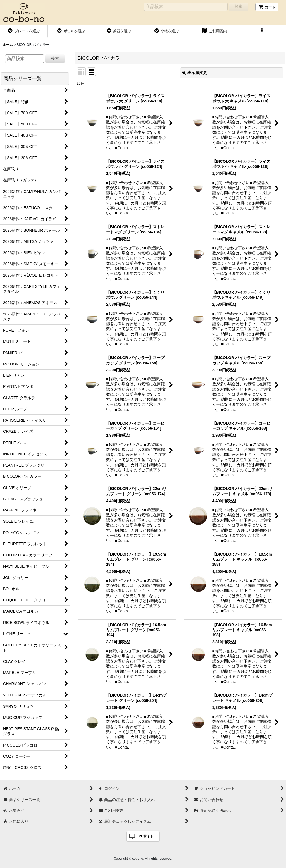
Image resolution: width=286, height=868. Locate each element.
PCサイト (146, 836)
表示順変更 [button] (195, 73)
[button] (262, 32)
